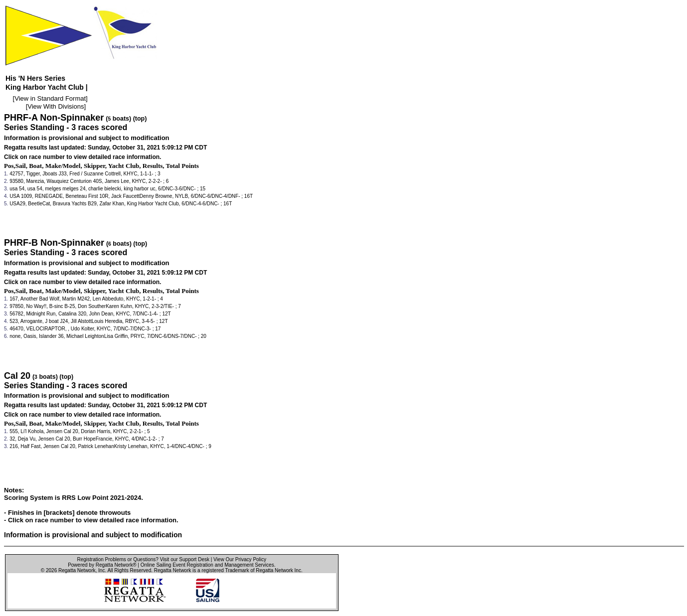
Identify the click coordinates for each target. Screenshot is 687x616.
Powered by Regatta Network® (102, 565)
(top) (140, 119)
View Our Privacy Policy (240, 559)
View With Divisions (56, 106)
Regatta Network (77, 570)
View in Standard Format (50, 98)
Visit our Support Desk (185, 559)
